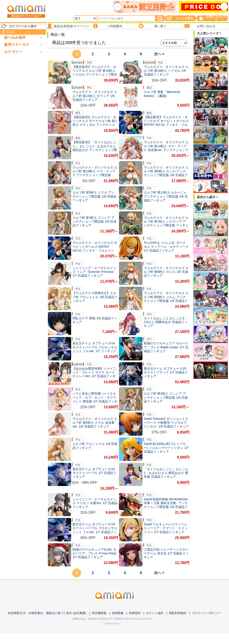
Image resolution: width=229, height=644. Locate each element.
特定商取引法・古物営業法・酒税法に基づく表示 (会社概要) (47, 613)
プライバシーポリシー (206, 613)
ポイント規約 (155, 613)
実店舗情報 (99, 613)
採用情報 (118, 613)
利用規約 (135, 613)
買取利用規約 (178, 613)
